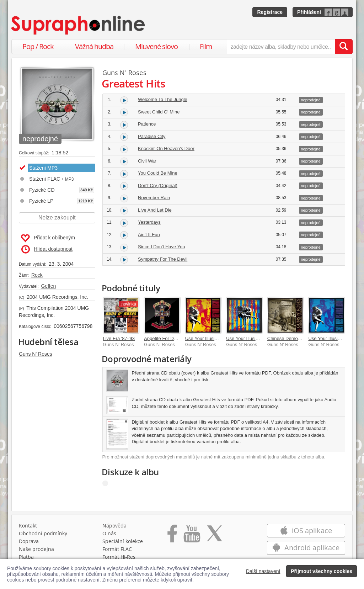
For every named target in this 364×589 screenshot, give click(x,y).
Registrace (270, 12)
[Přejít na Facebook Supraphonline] (172, 536)
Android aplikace (306, 548)
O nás (109, 533)
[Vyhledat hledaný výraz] (344, 47)
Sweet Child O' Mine (159, 112)
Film (206, 46)
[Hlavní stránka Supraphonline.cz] (79, 25)
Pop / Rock (38, 46)
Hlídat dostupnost (47, 249)
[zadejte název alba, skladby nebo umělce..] (281, 47)
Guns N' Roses (36, 354)
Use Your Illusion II (327, 338)
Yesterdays (149, 222)
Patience (147, 124)
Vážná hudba (94, 46)
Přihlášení (309, 12)
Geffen (48, 286)
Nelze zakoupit (57, 217)
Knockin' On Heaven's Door (166, 148)
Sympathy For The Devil (163, 259)
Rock (37, 275)
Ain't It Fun (149, 235)
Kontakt (28, 526)
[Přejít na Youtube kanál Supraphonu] (192, 536)
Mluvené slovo (156, 46)
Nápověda (114, 526)
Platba (26, 557)
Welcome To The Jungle (163, 99)
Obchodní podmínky (43, 533)
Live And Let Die (155, 210)
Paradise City (152, 136)
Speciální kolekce (123, 541)
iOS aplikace (306, 530)
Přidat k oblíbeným (48, 238)
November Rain (154, 198)
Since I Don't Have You (162, 247)
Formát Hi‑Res (119, 557)
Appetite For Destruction (169, 338)
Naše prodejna (36, 549)
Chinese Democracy (288, 338)
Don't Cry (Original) (158, 185)
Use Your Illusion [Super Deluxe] (259, 338)
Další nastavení (263, 571)
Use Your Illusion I (204, 338)
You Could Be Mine (158, 173)
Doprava (29, 541)
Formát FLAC (117, 549)
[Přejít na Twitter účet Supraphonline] (214, 536)
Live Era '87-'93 (119, 338)
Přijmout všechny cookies (322, 571)
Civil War (147, 161)
